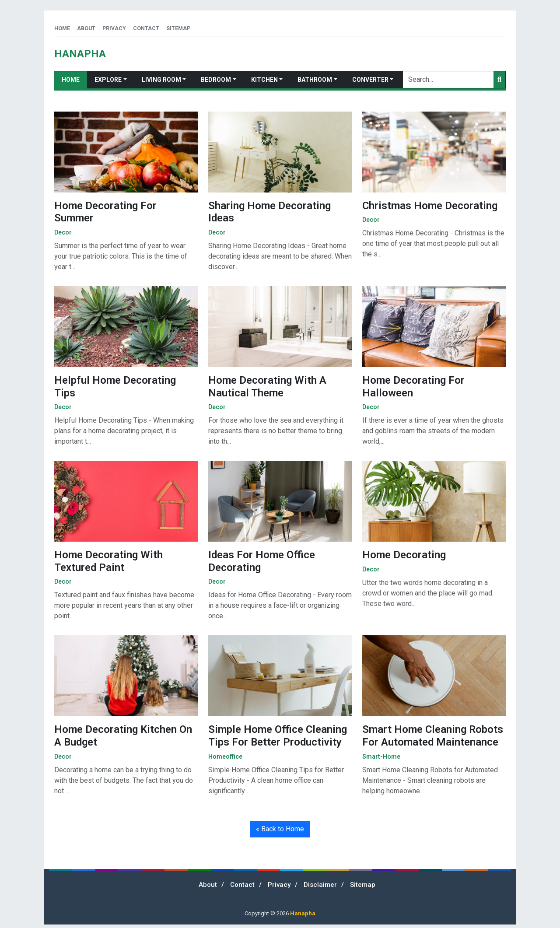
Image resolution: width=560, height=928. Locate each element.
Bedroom (216, 80)
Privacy (114, 28)
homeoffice (225, 756)
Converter (370, 80)
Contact (146, 28)
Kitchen (264, 80)
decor (63, 232)
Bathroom (315, 80)
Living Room (161, 80)
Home (62, 28)
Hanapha (303, 913)
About (86, 28)
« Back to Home (280, 829)
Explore (108, 80)
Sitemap (178, 28)
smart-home (381, 756)
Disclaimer (320, 885)
